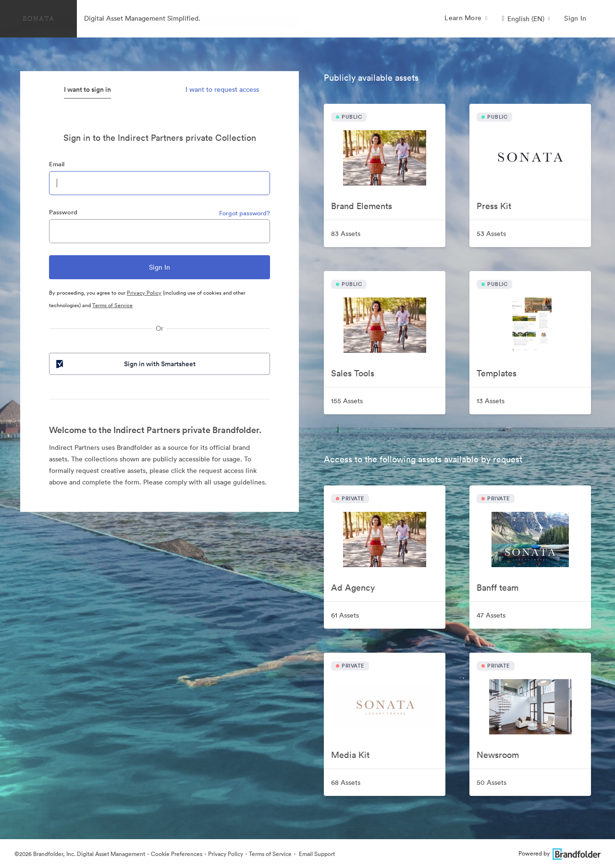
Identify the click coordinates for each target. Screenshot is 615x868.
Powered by (560, 853)
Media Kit (350, 755)
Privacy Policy (144, 293)
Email (57, 164)
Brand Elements (362, 206)
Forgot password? (245, 213)
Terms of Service (112, 305)
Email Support (316, 854)
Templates (497, 373)
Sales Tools (353, 373)
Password (63, 212)
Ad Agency (353, 588)
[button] (526, 19)
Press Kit (494, 206)
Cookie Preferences (177, 854)
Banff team (498, 588)
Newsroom (498, 755)
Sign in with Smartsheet (125, 364)
